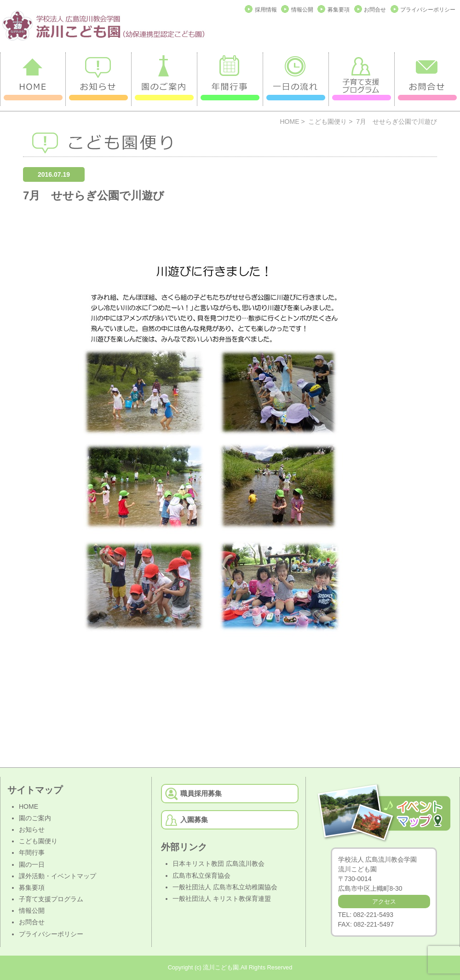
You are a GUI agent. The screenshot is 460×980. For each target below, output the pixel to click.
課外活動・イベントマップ (57, 876)
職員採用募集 (201, 793)
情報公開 (302, 10)
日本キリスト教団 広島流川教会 (218, 864)
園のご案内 (35, 818)
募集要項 (339, 10)
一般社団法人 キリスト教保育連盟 (222, 899)
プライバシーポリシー (428, 10)
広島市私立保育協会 (201, 876)
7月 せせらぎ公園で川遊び (94, 195)
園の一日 (32, 864)
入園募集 (194, 820)
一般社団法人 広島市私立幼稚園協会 (225, 887)
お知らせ (32, 829)
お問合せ (375, 10)
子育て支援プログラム (51, 899)
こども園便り (328, 122)
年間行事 (32, 852)
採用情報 (266, 10)
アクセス (384, 902)
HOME (290, 122)
